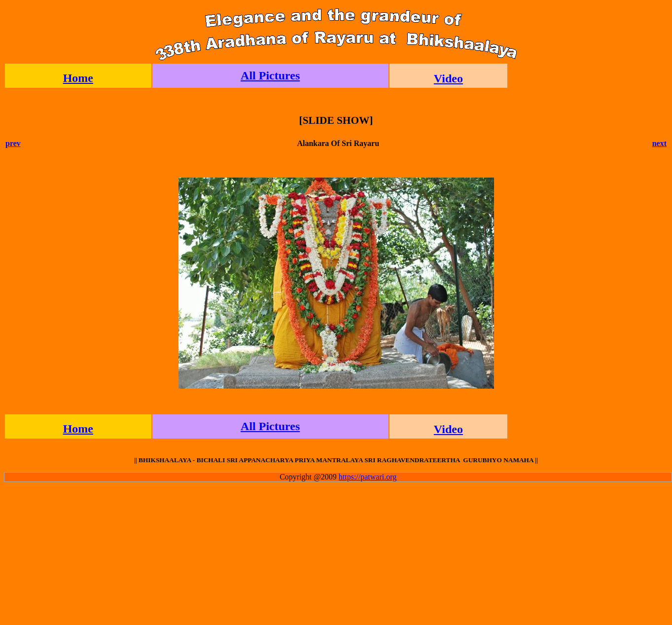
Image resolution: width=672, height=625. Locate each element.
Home (78, 78)
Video (448, 78)
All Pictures (270, 75)
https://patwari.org (368, 477)
